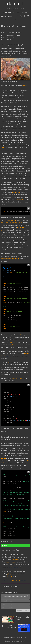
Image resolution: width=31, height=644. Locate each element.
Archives (13, 638)
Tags (26, 638)
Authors (6, 638)
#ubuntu (9, 40)
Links (4, 16)
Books (25, 12)
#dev (4, 38)
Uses (10, 16)
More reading (6, 542)
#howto (9, 38)
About (18, 12)
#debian (3, 40)
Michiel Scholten (8, 35)
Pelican (22, 641)
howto (20, 32)
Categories (20, 638)
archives (7, 12)
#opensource (21, 38)
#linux (14, 38)
